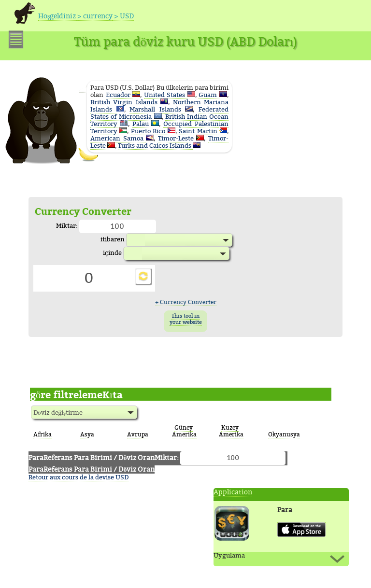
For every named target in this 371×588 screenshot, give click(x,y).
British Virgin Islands (125, 102)
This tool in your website (186, 319)
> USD (123, 16)
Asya (87, 434)
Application (233, 492)
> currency (94, 16)
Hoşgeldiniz (57, 16)
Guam (209, 95)
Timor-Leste (177, 138)
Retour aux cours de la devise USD (78, 477)
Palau (142, 124)
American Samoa (118, 138)
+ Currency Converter (186, 302)
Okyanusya (284, 434)
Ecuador (119, 95)
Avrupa (138, 434)
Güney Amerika (184, 431)
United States (166, 95)
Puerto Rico (149, 131)
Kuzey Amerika (231, 431)
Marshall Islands (157, 109)
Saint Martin (199, 131)
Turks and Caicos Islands (155, 146)
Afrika (43, 434)
